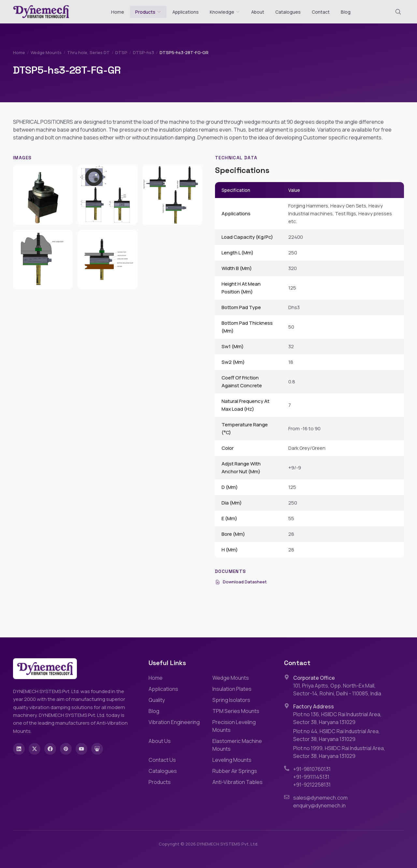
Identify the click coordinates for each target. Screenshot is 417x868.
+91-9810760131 (312, 769)
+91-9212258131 (312, 785)
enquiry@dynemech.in (319, 805)
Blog (346, 12)
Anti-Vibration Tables (237, 782)
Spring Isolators (231, 700)
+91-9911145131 (311, 777)
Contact (321, 12)
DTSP (121, 52)
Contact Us (162, 760)
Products (145, 12)
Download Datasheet (241, 582)
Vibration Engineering (174, 722)
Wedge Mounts (46, 52)
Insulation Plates (232, 689)
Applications (186, 12)
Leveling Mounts (232, 760)
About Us (160, 741)
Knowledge (225, 12)
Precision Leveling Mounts (234, 726)
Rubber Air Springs (235, 771)
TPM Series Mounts (236, 711)
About (258, 12)
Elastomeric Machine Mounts (237, 745)
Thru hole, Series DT (88, 52)
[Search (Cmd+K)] (398, 12)
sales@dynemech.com (320, 798)
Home (118, 12)
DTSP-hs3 (144, 52)
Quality (157, 700)
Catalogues (288, 12)
